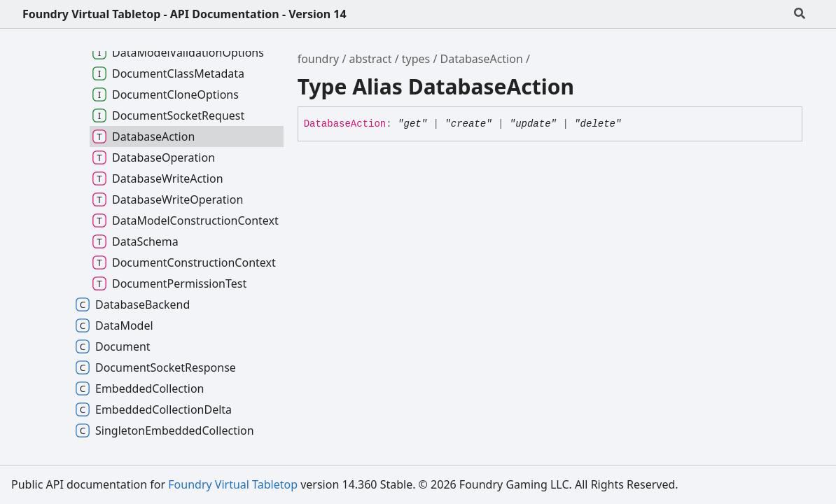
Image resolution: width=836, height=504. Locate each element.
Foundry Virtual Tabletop (233, 484)
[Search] (800, 14)
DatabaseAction (482, 59)
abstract (371, 59)
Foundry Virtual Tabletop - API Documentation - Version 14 (184, 14)
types (416, 59)
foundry (319, 59)
